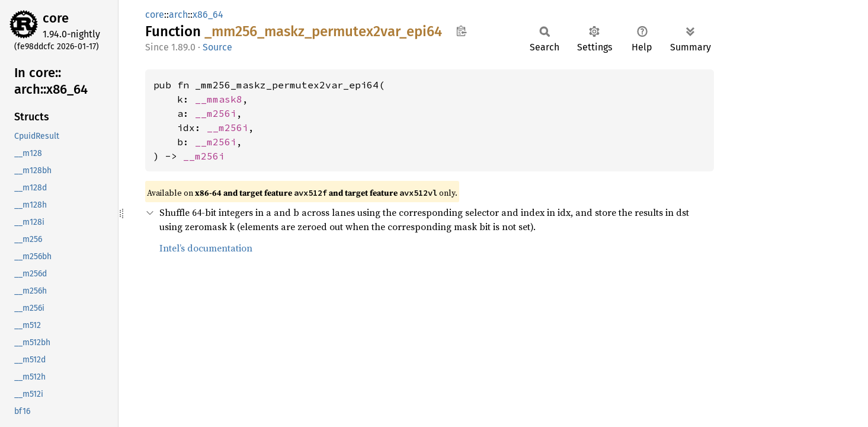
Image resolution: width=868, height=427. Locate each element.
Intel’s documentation (206, 248)
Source (217, 47)
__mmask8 (219, 99)
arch (178, 15)
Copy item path (461, 31)
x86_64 (208, 15)
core (56, 18)
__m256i (216, 113)
